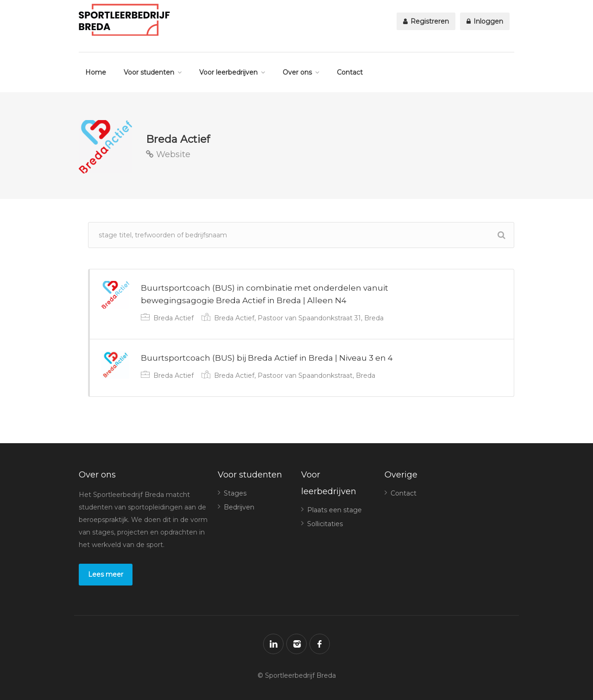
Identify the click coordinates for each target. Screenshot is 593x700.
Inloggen (485, 21)
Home (96, 72)
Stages (235, 493)
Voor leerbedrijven (228, 72)
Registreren (426, 21)
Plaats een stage (334, 510)
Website (168, 154)
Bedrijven (239, 507)
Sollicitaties (325, 524)
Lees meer (106, 574)
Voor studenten (149, 72)
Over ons (297, 72)
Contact (350, 72)
